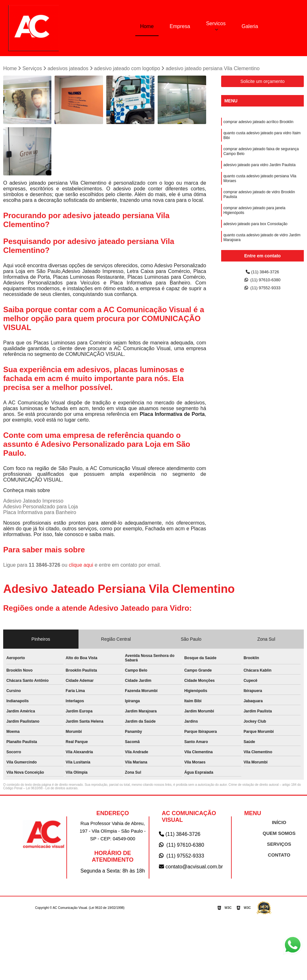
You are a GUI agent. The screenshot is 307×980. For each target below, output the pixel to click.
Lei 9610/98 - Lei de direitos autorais (52, 790)
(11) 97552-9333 (263, 292)
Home (147, 26)
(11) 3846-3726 (263, 274)
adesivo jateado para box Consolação (255, 238)
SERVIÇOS (279, 846)
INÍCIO (279, 824)
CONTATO (279, 857)
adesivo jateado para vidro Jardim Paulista (259, 172)
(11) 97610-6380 (263, 283)
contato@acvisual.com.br (191, 868)
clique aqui (81, 567)
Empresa (180, 26)
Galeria (250, 26)
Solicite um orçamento (262, 83)
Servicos (216, 23)
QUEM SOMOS (279, 835)
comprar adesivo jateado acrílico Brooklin (258, 124)
